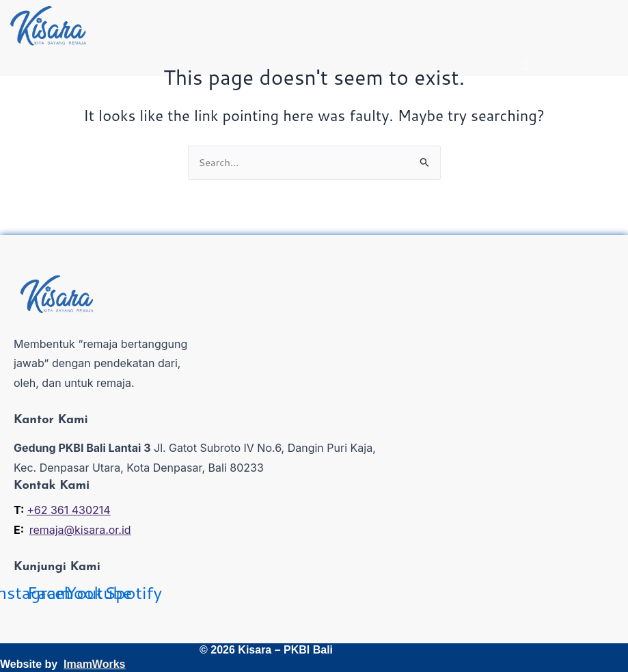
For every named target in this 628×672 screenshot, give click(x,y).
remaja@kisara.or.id (80, 530)
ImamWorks (94, 664)
